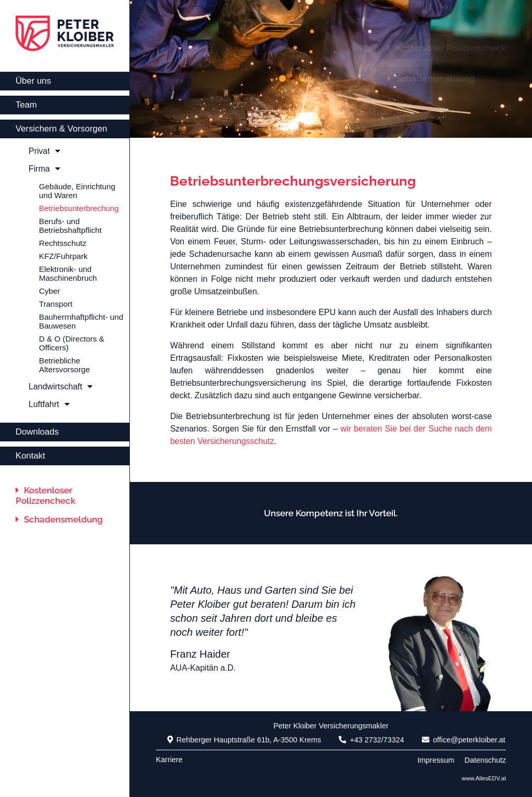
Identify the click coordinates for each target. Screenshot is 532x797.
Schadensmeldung (59, 519)
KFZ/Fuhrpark (63, 256)
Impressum (436, 760)
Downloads (37, 432)
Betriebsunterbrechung (79, 208)
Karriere (169, 760)
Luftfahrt (49, 404)
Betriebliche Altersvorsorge (64, 365)
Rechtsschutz (63, 243)
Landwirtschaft (61, 387)
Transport (56, 304)
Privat (44, 151)
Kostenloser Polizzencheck (45, 495)
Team (26, 105)
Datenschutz (485, 760)
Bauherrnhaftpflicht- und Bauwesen (81, 321)
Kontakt (30, 456)
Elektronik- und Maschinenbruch (68, 273)
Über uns (33, 81)
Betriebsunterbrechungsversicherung (293, 181)
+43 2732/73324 (371, 740)
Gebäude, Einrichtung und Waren (77, 191)
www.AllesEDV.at (484, 778)
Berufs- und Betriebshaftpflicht (70, 226)
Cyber (50, 291)
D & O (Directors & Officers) (72, 343)
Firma (44, 169)
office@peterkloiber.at (463, 740)
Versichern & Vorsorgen (61, 129)
